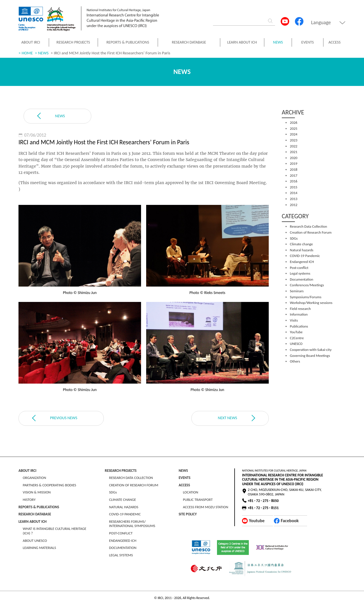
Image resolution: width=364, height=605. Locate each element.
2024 (293, 134)
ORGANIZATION (34, 478)
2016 (293, 181)
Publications (299, 326)
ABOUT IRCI (31, 42)
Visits (294, 320)
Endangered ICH (302, 262)
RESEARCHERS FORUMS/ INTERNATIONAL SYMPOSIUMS (132, 524)
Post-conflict (299, 268)
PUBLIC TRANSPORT (198, 500)
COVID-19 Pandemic (305, 256)
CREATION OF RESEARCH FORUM (134, 485)
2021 (293, 152)
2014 (293, 193)
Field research (300, 309)
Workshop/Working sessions (311, 303)
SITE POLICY (188, 514)
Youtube (257, 521)
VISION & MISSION (37, 492)
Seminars (297, 291)
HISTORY (29, 500)
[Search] (237, 21)
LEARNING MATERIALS (39, 548)
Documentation (301, 279)
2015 (293, 187)
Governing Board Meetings (310, 356)
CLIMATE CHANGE (123, 500)
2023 (293, 140)
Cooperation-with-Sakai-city (311, 350)
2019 (293, 163)
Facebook (290, 521)
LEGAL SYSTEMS (121, 555)
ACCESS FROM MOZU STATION (205, 507)
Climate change (301, 244)
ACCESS (335, 42)
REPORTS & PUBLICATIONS (128, 42)
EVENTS (308, 42)
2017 (293, 175)
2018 (293, 169)
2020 (293, 158)
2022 (293, 146)
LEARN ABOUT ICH (242, 42)
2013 (293, 199)
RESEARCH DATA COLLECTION (131, 478)
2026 (293, 123)
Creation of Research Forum (311, 232)
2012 (293, 205)
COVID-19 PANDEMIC (125, 514)
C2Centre (297, 338)
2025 (293, 128)
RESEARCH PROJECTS (73, 42)
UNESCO (296, 344)
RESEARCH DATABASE (189, 42)
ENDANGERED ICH (123, 541)
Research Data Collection (308, 226)
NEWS (278, 42)
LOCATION (191, 492)
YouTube (296, 332)
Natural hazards (302, 250)
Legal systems (300, 273)
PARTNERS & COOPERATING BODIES (49, 485)
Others (295, 361)
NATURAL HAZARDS (124, 507)
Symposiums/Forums (306, 297)
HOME (27, 53)
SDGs (294, 238)
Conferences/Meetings (307, 285)
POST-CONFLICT (121, 533)
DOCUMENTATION (123, 548)
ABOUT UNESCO (35, 541)
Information (299, 314)
